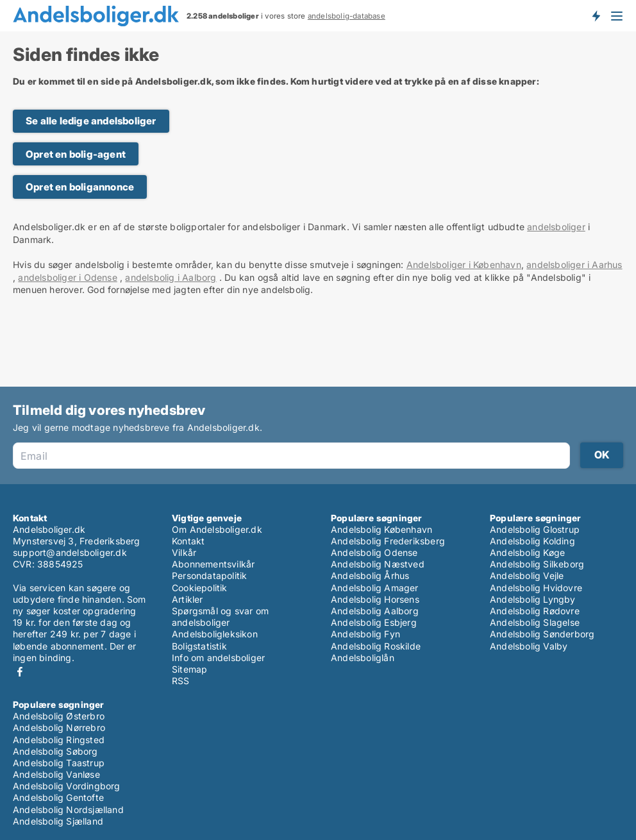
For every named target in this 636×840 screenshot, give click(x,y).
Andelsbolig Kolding (532, 541)
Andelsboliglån (363, 658)
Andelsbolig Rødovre (535, 611)
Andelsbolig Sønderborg (542, 634)
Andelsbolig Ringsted (59, 740)
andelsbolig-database (347, 16)
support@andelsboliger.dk (70, 552)
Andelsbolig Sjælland (58, 821)
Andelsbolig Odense (374, 552)
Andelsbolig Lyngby (533, 599)
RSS (181, 681)
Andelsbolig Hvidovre (536, 588)
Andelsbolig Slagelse (535, 622)
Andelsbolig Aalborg (375, 611)
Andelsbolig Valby (529, 646)
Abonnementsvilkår (213, 564)
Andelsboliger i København (464, 265)
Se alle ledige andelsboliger (91, 121)
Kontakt (188, 541)
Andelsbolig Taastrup (59, 763)
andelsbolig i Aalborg (171, 277)
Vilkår (184, 552)
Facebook (20, 672)
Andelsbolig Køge (527, 552)
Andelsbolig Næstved (378, 564)
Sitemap (189, 669)
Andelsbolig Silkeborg (537, 564)
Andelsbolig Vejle (527, 575)
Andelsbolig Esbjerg (374, 622)
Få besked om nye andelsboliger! (596, 15)
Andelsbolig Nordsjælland (68, 810)
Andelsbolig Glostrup (535, 529)
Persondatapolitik (209, 575)
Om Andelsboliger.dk (217, 529)
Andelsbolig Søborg (55, 751)
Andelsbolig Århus (370, 575)
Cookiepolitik (200, 588)
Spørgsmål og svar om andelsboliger (220, 617)
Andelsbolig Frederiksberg (388, 541)
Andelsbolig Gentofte (58, 797)
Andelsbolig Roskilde (376, 646)
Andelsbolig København (381, 529)
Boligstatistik (199, 646)
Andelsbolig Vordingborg (67, 786)
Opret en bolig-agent (76, 154)
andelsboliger (556, 227)
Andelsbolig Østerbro (59, 716)
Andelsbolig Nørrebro (59, 727)
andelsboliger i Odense (67, 277)
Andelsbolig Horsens (375, 599)
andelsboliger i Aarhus (574, 265)
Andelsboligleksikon (215, 634)
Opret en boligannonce (80, 187)
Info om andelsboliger (218, 658)
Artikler (188, 599)
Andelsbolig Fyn (365, 634)
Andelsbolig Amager (375, 588)
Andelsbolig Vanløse (56, 774)
